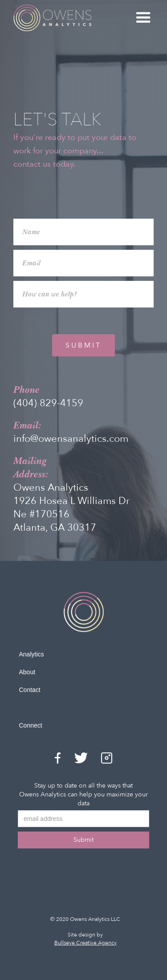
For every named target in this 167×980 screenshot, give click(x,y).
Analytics (32, 654)
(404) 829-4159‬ (48, 403)
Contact (30, 690)
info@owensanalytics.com (71, 439)
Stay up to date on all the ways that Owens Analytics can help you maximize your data (83, 794)
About (27, 672)
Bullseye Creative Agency (86, 943)
